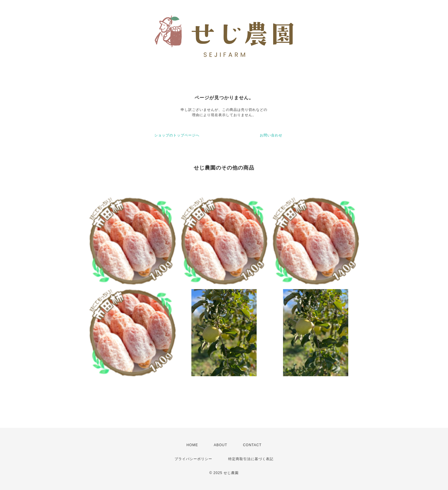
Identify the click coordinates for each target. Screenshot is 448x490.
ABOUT (220, 445)
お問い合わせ (271, 135)
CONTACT (252, 445)
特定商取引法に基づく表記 (251, 459)
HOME (192, 445)
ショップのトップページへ (177, 135)
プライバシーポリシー (193, 459)
